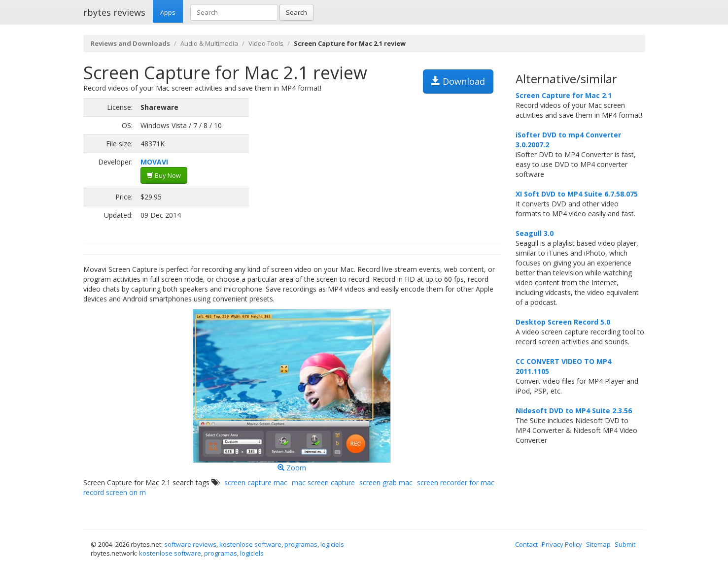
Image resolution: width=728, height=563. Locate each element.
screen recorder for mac (456, 482)
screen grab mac (386, 482)
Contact (526, 544)
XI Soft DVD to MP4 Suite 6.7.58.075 (577, 194)
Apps (168, 12)
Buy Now (164, 175)
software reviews (190, 544)
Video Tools (266, 43)
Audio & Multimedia (209, 43)
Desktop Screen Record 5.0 (563, 322)
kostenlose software (250, 544)
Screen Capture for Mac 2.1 (564, 95)
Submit (625, 544)
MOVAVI (154, 162)
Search (296, 12)
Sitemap (598, 544)
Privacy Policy (562, 544)
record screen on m (115, 492)
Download (458, 81)
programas (301, 544)
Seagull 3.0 (535, 233)
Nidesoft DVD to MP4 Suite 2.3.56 (574, 411)
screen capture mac (256, 482)
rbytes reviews (114, 12)
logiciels (332, 544)
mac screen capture (323, 482)
